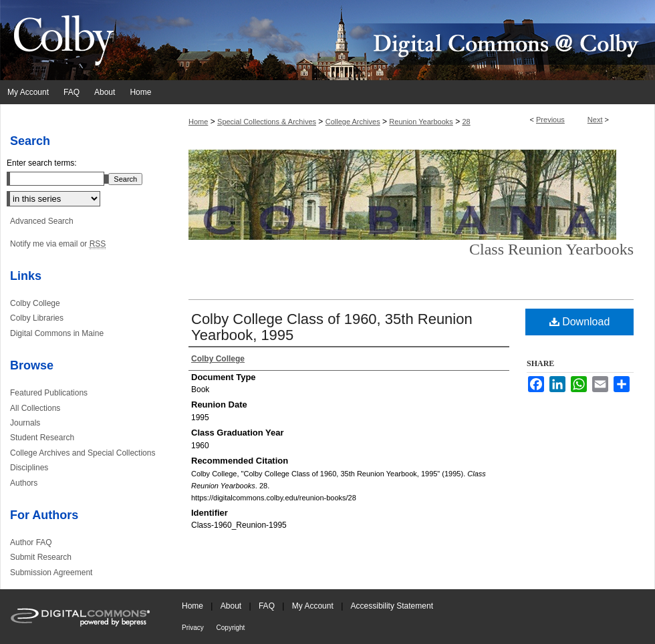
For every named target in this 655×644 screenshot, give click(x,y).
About (232, 606)
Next (595, 120)
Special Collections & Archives (267, 122)
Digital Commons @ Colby (408, 40)
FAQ (268, 606)
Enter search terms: (42, 163)
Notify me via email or (58, 244)
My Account (314, 606)
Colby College (35, 303)
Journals (25, 423)
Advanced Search (42, 221)
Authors (24, 483)
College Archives (353, 122)
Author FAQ (31, 542)
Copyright (231, 628)
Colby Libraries (37, 318)
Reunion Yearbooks (421, 122)
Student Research (42, 438)
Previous (550, 120)
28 (466, 122)
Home (198, 122)
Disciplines (29, 468)
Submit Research (41, 557)
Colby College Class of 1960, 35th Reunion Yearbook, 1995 (332, 327)
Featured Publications (49, 393)
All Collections (35, 408)
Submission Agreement (51, 573)
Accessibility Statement (392, 606)
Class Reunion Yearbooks (551, 249)
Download (580, 322)
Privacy (194, 628)
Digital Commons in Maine (57, 333)
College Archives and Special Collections (83, 453)
